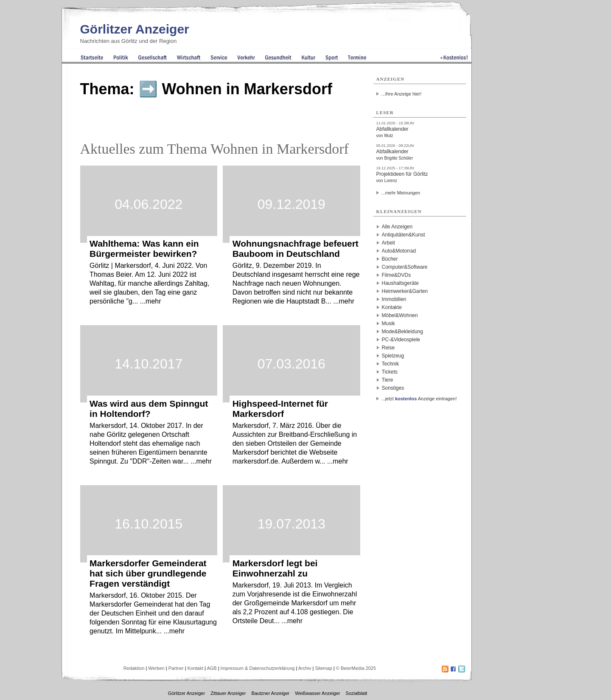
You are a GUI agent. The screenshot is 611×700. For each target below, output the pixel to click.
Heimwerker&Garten (405, 291)
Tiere (388, 380)
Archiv (305, 668)
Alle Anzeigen (397, 227)
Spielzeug (393, 356)
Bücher (390, 259)
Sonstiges (393, 388)
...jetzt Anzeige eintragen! (419, 399)
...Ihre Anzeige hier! (402, 94)
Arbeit (388, 243)
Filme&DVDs (397, 275)
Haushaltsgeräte (400, 283)
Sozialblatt (357, 693)
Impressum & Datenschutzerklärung (258, 668)
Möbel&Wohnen (400, 315)
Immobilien (394, 299)
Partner (176, 668)
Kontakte (392, 307)
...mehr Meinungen (401, 193)
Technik (391, 364)
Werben (156, 668)
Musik (388, 323)
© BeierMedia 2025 (356, 668)
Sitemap (323, 668)
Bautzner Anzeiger (270, 693)
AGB (212, 668)
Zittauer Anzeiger (228, 693)
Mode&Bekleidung (402, 332)
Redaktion (134, 668)
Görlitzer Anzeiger (135, 29)
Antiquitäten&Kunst (404, 235)
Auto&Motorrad (399, 251)
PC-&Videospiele (401, 340)
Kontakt (195, 668)
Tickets (390, 372)
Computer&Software (405, 267)
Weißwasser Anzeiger (317, 693)
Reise (388, 348)
